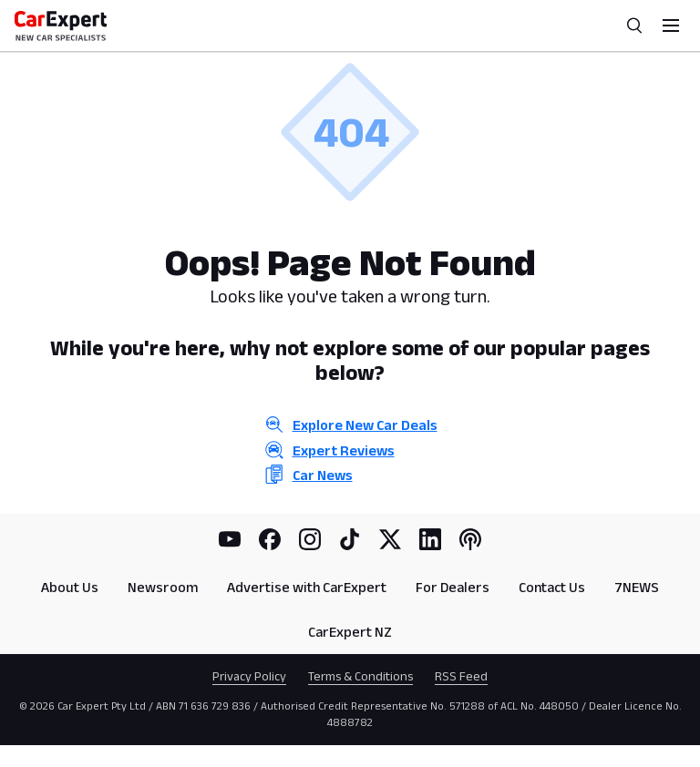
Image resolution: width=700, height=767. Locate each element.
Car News (323, 475)
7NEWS (637, 587)
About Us (70, 587)
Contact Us (552, 587)
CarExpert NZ (350, 632)
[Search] (634, 26)
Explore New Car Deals (365, 425)
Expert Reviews (344, 450)
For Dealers (453, 587)
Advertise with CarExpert (307, 587)
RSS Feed (461, 676)
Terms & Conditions (360, 676)
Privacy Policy (249, 676)
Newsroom (163, 587)
